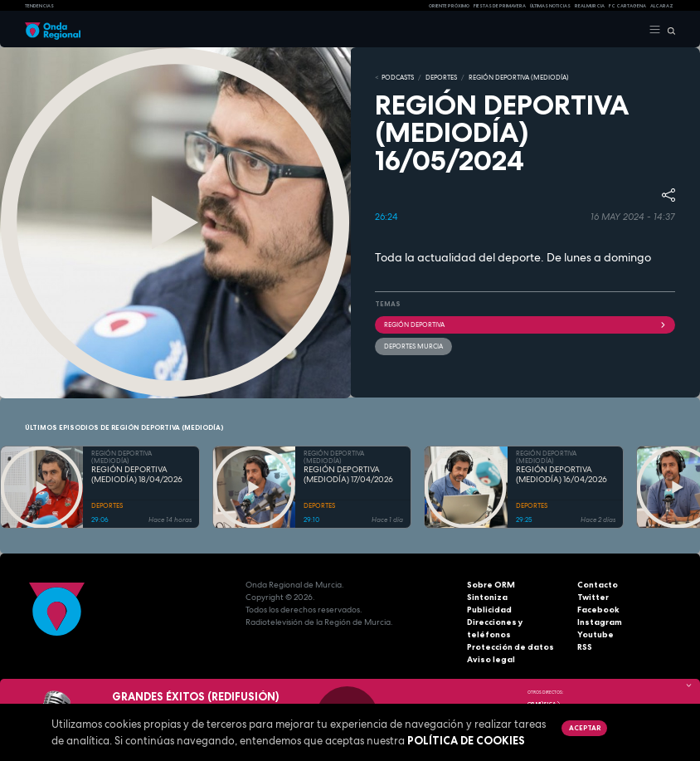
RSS (585, 647)
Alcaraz (662, 6)
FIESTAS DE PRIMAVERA (500, 6)
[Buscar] (668, 30)
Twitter (593, 597)
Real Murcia (590, 6)
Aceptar (585, 728)
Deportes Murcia (413, 346)
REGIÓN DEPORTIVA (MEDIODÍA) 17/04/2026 (348, 475)
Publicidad (489, 610)
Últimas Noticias (550, 6)
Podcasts (398, 77)
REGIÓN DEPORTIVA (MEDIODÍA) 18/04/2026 (137, 475)
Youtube (595, 634)
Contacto (598, 585)
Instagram (600, 622)
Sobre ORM (491, 585)
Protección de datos (510, 647)
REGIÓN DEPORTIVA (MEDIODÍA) (519, 77)
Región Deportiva (525, 324)
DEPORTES (441, 77)
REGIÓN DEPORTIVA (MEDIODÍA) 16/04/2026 (561, 475)
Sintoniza (487, 597)
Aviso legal (491, 659)
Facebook (598, 610)
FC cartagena (627, 6)
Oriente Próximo (449, 6)
